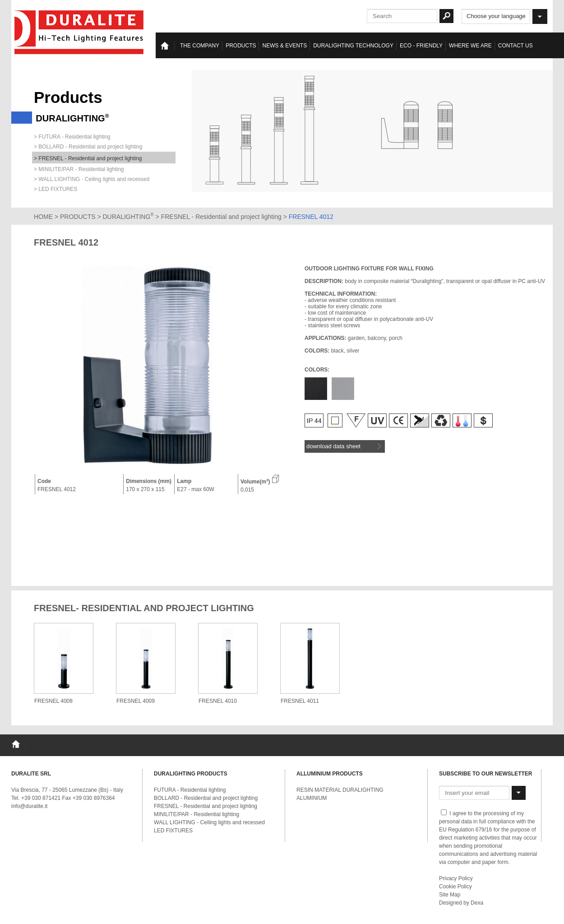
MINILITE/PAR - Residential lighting (196, 814)
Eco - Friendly (421, 46)
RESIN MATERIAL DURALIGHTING (340, 790)
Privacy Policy (456, 878)
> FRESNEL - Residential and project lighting (88, 158)
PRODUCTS (78, 217)
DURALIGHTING (128, 217)
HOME (43, 217)
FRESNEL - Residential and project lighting (222, 217)
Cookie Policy (455, 887)
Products (241, 46)
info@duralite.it (29, 806)
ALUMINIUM (312, 798)
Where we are (470, 46)
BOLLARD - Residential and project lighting (206, 798)
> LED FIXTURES (55, 189)
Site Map (450, 895)
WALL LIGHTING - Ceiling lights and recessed (209, 822)
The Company (200, 46)
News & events (284, 46)
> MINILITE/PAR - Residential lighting (79, 169)
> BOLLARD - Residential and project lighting (88, 147)
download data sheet (344, 446)
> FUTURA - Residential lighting (72, 137)
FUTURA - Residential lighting (190, 790)
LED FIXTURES (173, 831)
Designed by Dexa (461, 903)
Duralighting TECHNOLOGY (353, 46)
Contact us (515, 46)
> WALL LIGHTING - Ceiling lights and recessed (92, 179)
